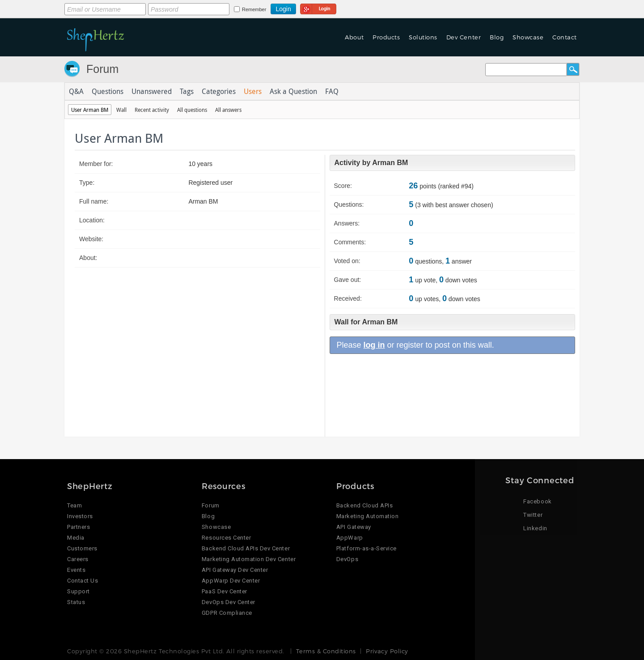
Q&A (76, 91)
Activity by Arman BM (371, 163)
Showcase (528, 37)
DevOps (347, 559)
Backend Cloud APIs (364, 505)
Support (78, 591)
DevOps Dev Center (229, 602)
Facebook (537, 501)
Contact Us (83, 581)
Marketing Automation (367, 516)
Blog (497, 37)
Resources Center (226, 538)
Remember (254, 9)
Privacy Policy (387, 651)
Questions (108, 91)
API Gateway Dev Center (235, 570)
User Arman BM (90, 110)
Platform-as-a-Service (366, 548)
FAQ (332, 91)
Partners (78, 527)
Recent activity (152, 110)
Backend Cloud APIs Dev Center (246, 548)
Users (253, 91)
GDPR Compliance (227, 613)
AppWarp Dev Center (231, 581)
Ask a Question (293, 91)
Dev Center (464, 37)
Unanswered (152, 91)
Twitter (533, 515)
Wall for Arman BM (366, 322)
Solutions (423, 37)
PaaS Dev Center (225, 591)
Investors (80, 516)
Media (76, 538)
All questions (192, 110)
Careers (78, 559)
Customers (82, 548)
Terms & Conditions (326, 651)
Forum (102, 69)
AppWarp (350, 538)
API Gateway (354, 527)
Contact (565, 37)
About (354, 37)
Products (386, 37)
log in (374, 345)
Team (74, 505)
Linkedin (535, 528)
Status (76, 602)
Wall (121, 110)
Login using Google (318, 8)
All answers (228, 110)
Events (76, 570)
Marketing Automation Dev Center (249, 559)
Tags (187, 91)
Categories (219, 91)
